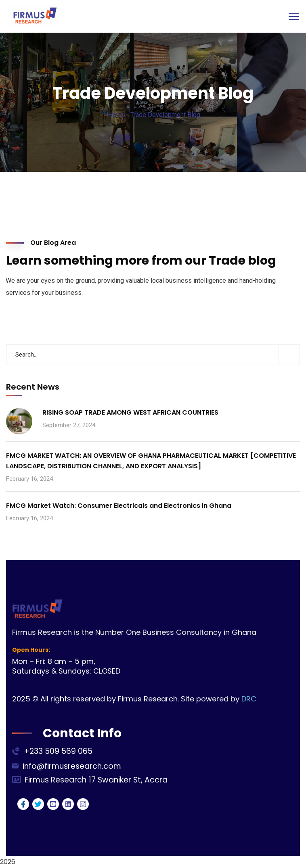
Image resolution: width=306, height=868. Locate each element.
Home (115, 115)
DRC (249, 699)
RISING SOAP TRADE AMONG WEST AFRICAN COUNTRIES (130, 412)
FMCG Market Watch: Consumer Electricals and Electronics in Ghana (119, 506)
